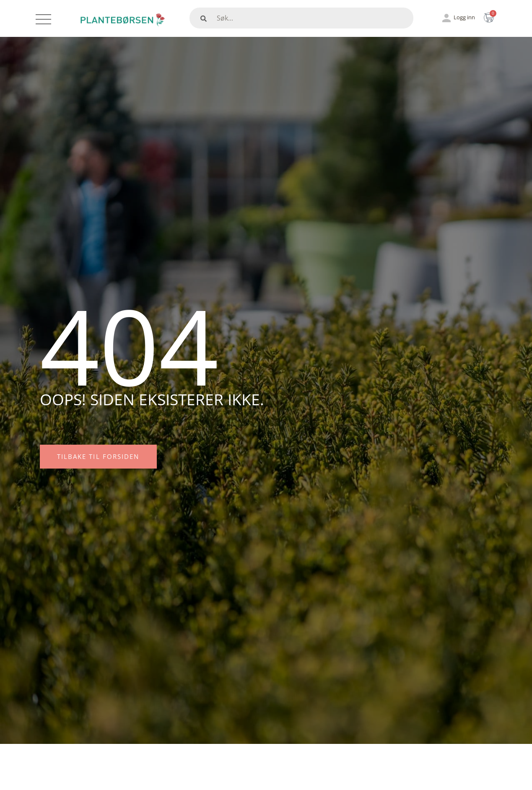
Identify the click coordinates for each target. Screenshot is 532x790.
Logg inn (464, 17)
